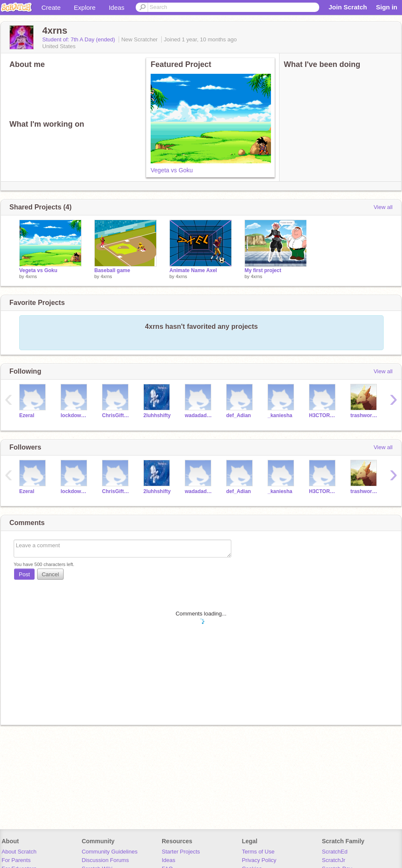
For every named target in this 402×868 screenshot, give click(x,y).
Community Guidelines (109, 852)
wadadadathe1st (199, 415)
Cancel (50, 574)
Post (24, 574)
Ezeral (27, 415)
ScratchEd (335, 852)
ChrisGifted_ (116, 415)
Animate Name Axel (193, 270)
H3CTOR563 (323, 415)
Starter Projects (181, 852)
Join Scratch (348, 7)
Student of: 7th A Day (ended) (79, 39)
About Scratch (19, 852)
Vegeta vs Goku (172, 170)
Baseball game (112, 270)
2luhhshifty (157, 415)
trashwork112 (365, 415)
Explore (85, 7)
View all (383, 207)
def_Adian (239, 415)
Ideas (117, 7)
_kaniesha (280, 415)
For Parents (16, 860)
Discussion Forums (105, 860)
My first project (263, 270)
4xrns (31, 276)
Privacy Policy (259, 860)
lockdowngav (75, 415)
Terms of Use (258, 852)
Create (51, 7)
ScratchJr (334, 860)
